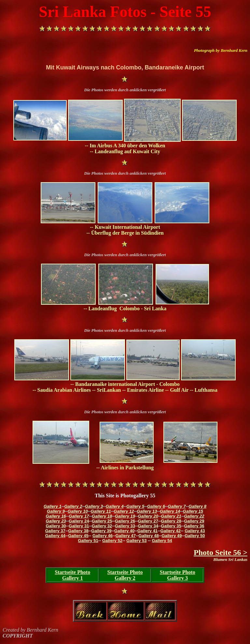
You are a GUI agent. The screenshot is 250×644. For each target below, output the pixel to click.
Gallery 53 (136, 541)
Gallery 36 (194, 526)
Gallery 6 (156, 506)
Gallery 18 (102, 516)
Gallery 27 (148, 521)
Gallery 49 (172, 536)
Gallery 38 (78, 531)
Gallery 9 (56, 511)
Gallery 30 (56, 526)
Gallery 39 (101, 531)
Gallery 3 (94, 506)
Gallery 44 (55, 536)
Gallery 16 (56, 516)
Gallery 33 (125, 526)
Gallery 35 (171, 526)
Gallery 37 (55, 531)
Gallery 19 (125, 516)
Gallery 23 (56, 521)
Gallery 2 (73, 506)
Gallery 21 (171, 516)
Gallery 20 (148, 516)
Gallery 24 (79, 521)
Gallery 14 (170, 511)
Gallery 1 (53, 506)
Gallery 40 (124, 531)
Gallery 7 (177, 506)
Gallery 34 (148, 526)
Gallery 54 (162, 541)
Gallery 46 (103, 536)
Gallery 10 (78, 511)
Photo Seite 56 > (221, 552)
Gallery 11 (101, 511)
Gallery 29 (194, 521)
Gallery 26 (125, 521)
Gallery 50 (195, 536)
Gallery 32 (102, 526)
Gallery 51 (88, 541)
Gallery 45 (78, 536)
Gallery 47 (126, 536)
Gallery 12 (124, 511)
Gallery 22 (194, 516)
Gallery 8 (197, 506)
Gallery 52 (112, 541)
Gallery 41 (147, 531)
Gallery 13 (147, 511)
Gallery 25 (102, 521)
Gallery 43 (195, 531)
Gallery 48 (149, 536)
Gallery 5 (135, 506)
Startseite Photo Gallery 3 (178, 575)
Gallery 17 (79, 516)
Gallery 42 (171, 531)
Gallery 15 (193, 511)
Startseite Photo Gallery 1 (72, 575)
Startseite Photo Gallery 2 (125, 575)
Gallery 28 (171, 521)
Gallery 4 (115, 506)
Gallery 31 (79, 526)
